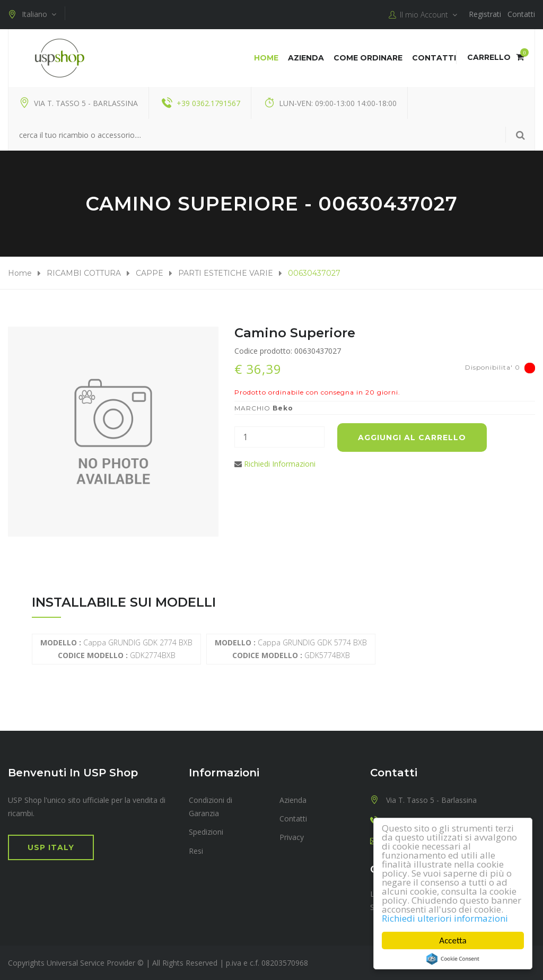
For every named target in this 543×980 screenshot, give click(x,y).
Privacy (292, 837)
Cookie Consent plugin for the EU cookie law (453, 959)
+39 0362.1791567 (208, 103)
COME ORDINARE (368, 58)
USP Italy (51, 847)
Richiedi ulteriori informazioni (445, 918)
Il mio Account (423, 15)
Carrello (496, 57)
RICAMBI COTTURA (84, 273)
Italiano (32, 14)
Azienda (306, 58)
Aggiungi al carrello (412, 437)
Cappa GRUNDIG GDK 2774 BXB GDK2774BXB (116, 649)
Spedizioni (206, 832)
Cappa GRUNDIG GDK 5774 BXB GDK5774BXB (291, 649)
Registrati (485, 14)
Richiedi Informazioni (280, 464)
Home (266, 58)
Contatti (521, 14)
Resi (196, 851)
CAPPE (150, 273)
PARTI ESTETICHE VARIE (226, 273)
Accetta (453, 940)
